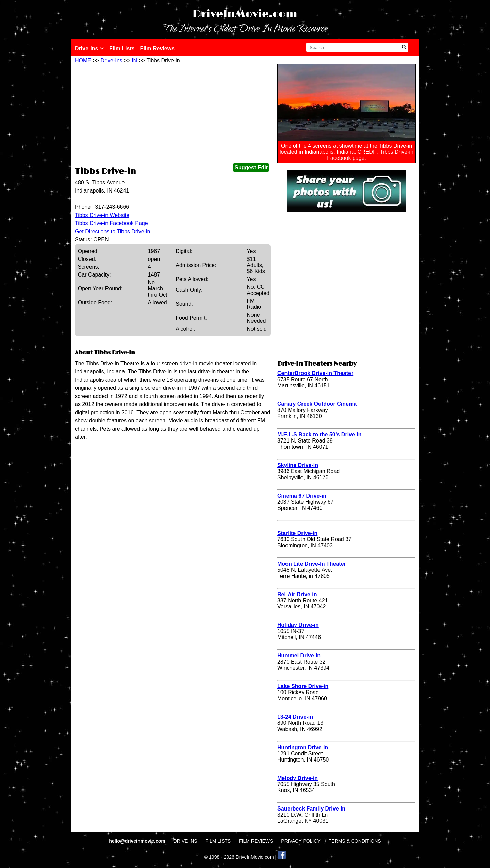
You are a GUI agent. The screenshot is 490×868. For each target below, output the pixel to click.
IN (134, 60)
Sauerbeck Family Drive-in (311, 809)
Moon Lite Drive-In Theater (312, 564)
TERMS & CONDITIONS (355, 841)
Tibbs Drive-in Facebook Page (111, 223)
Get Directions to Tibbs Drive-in (112, 231)
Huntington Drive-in (303, 747)
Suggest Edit (251, 168)
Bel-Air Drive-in (297, 594)
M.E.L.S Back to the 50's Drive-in (319, 435)
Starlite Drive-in (297, 533)
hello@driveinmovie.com (138, 841)
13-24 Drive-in (295, 717)
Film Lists (122, 48)
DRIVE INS (185, 841)
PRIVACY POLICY (301, 841)
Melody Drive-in (298, 778)
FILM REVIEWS (256, 841)
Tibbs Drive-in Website (102, 215)
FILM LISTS (218, 841)
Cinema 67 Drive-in (302, 496)
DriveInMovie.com (245, 14)
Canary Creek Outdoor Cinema (317, 404)
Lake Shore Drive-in (303, 686)
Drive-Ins (89, 48)
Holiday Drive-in (298, 625)
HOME (83, 60)
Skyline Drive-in (298, 465)
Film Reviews (157, 48)
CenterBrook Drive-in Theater (315, 373)
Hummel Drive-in (299, 656)
